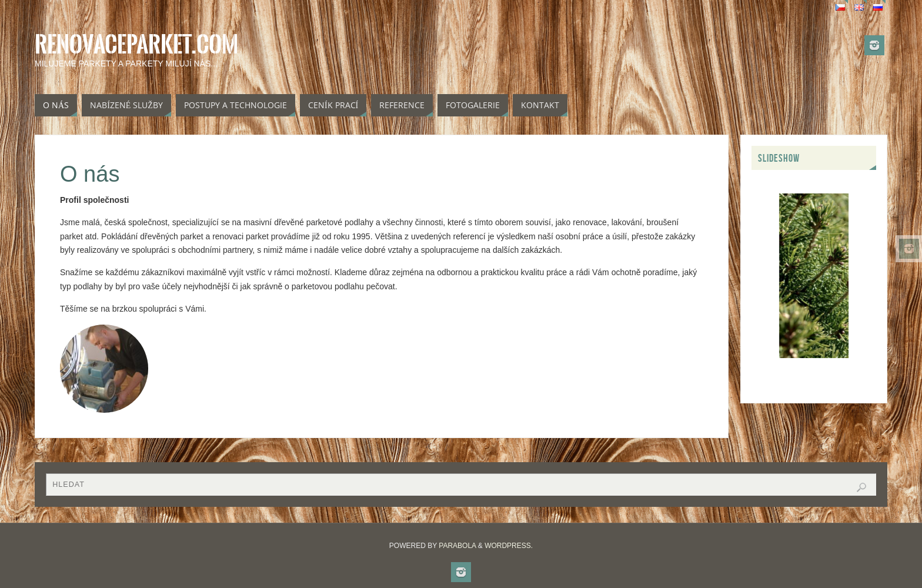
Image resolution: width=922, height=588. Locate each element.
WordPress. (509, 546)
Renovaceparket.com (136, 45)
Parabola (457, 546)
